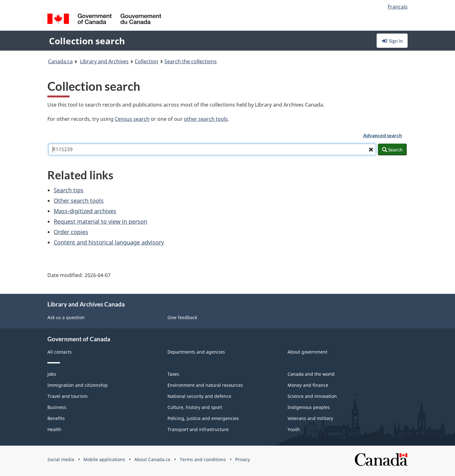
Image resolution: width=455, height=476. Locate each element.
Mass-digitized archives (85, 211)
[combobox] (212, 149)
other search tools (206, 119)
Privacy (243, 459)
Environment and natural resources (205, 385)
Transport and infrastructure (198, 429)
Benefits (56, 418)
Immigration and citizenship (78, 385)
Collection (146, 61)
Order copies (71, 232)
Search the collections (191, 61)
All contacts (60, 352)
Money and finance (308, 385)
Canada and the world (311, 374)
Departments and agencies (196, 352)
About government (307, 352)
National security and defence (199, 396)
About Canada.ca (152, 459)
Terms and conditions (203, 459)
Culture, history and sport (195, 407)
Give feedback (182, 317)
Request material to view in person (100, 221)
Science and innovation (312, 396)
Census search (132, 119)
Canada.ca (60, 61)
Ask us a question (66, 317)
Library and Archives (104, 61)
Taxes (173, 374)
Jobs (52, 374)
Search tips (69, 190)
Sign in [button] (392, 41)
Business (57, 407)
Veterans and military (310, 418)
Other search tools (79, 201)
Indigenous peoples (309, 407)
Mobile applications (104, 459)
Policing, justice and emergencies (203, 418)
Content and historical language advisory (109, 242)
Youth (294, 429)
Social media (61, 459)
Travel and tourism (67, 396)
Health (54, 429)
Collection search (87, 41)
